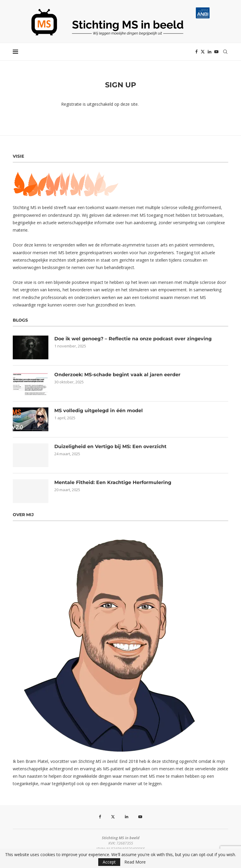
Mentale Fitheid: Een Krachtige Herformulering (113, 482)
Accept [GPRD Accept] (109, 862)
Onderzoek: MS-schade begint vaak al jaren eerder (117, 375)
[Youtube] (216, 52)
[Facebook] (196, 52)
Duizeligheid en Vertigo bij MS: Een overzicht (110, 446)
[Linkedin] (210, 52)
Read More (135, 862)
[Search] (225, 52)
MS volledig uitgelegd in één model (99, 411)
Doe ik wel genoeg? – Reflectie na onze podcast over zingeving (133, 339)
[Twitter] (203, 52)
